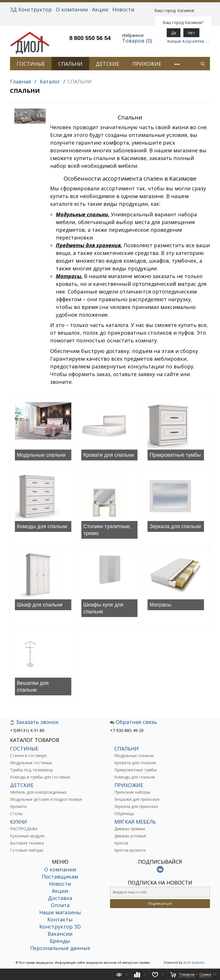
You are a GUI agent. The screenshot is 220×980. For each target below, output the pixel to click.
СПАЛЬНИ (70, 64)
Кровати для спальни (109, 455)
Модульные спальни (41, 455)
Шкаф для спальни (40, 605)
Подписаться (160, 903)
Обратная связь (133, 722)
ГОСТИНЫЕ (31, 64)
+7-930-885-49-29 (127, 730)
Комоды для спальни (42, 526)
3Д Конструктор (31, 9)
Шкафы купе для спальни (103, 608)
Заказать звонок (34, 722)
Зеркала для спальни (175, 526)
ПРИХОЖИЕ (147, 64)
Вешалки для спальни (33, 686)
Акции (100, 9)
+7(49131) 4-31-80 (27, 730)
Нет (191, 33)
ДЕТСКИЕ (107, 64)
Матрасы (160, 605)
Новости (123, 9)
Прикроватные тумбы (175, 455)
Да (174, 33)
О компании (72, 9)
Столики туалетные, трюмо (107, 530)
